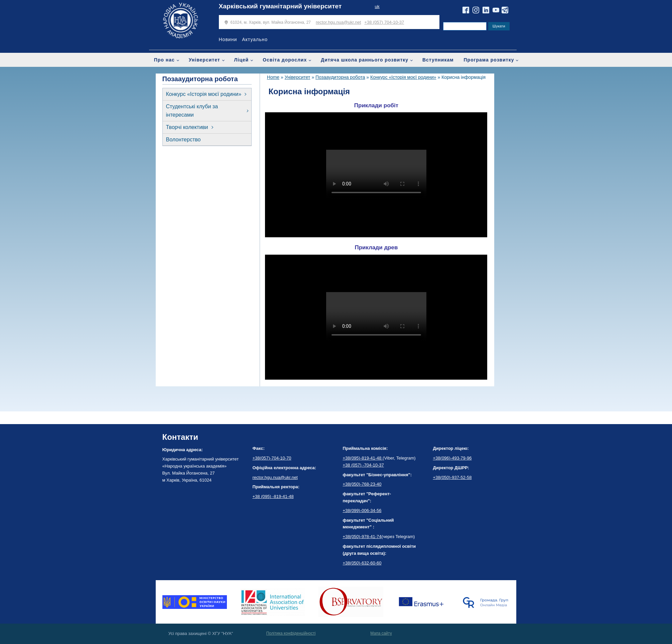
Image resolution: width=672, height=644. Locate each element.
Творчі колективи (187, 127)
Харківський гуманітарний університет (280, 6)
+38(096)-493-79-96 (452, 458)
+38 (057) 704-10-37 (384, 22)
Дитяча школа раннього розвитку (365, 60)
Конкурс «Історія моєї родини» (204, 94)
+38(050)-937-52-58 (452, 477)
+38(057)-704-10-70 (272, 458)
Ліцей (242, 60)
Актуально (255, 39)
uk (377, 7)
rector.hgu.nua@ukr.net (338, 22)
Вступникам (438, 60)
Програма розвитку (489, 60)
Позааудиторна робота (340, 77)
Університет (205, 60)
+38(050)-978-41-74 (362, 537)
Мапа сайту (381, 633)
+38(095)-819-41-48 (363, 458)
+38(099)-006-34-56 (362, 510)
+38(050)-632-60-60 (362, 563)
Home (273, 77)
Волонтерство (183, 140)
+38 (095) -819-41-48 (273, 496)
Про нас (164, 60)
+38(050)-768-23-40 (362, 484)
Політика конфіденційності (291, 633)
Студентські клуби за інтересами (192, 111)
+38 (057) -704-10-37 (363, 465)
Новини (228, 39)
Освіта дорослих (285, 60)
